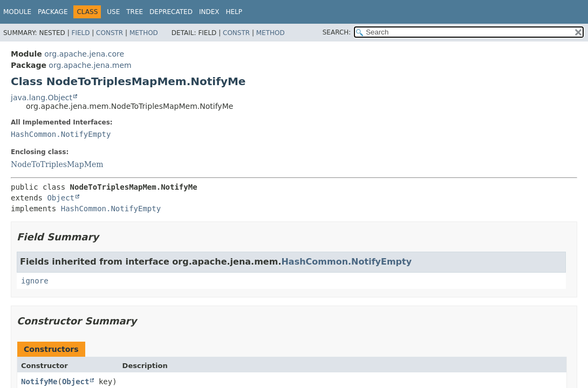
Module (17, 12)
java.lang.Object (42, 98)
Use (113, 12)
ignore (35, 281)
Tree (135, 12)
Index (209, 12)
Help (234, 12)
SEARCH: (337, 32)
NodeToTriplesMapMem (57, 164)
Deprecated (171, 12)
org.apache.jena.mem (90, 65)
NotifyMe (39, 382)
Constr (110, 33)
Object (61, 198)
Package (53, 12)
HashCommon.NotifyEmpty (61, 134)
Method (144, 33)
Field (80, 33)
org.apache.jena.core (84, 54)
